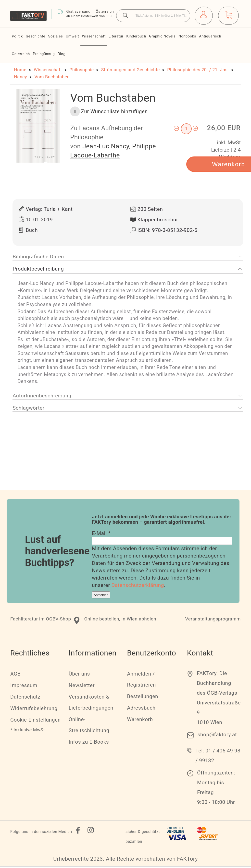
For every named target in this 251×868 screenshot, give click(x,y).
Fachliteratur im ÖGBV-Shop (41, 620)
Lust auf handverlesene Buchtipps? (57, 553)
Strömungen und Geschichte (131, 70)
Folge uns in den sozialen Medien (41, 833)
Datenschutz (25, 698)
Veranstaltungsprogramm (213, 620)
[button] (109, 111)
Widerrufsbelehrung (34, 710)
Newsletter (82, 687)
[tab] (128, 258)
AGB (15, 675)
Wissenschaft (48, 70)
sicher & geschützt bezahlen (143, 838)
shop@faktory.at (217, 736)
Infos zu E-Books (89, 743)
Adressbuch (141, 709)
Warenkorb (140, 721)
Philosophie (82, 70)
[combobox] (153, 16)
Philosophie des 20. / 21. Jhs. (198, 70)
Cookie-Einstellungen (36, 721)
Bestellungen (143, 698)
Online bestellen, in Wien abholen (120, 620)
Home (20, 70)
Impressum (24, 687)
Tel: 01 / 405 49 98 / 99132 (218, 757)
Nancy (20, 77)
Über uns (79, 675)
